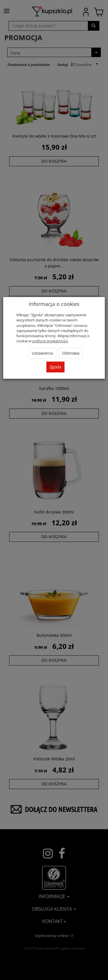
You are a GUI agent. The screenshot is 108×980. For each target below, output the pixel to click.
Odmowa (71, 353)
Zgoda (55, 367)
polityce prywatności (50, 341)
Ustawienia (42, 353)
